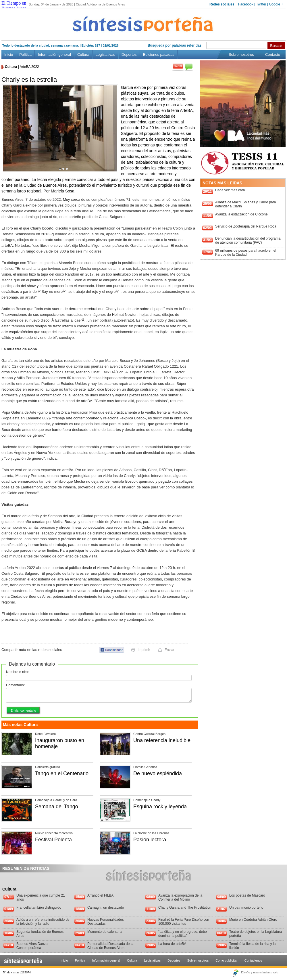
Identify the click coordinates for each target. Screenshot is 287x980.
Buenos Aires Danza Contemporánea (32, 946)
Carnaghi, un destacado (106, 908)
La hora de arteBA (172, 944)
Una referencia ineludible (162, 740)
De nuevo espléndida (158, 773)
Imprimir (144, 650)
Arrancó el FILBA (100, 895)
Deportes (129, 55)
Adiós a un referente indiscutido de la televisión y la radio (43, 922)
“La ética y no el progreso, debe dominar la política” (183, 934)
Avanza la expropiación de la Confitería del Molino (180, 897)
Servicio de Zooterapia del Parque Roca (246, 226)
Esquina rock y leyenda (160, 807)
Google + (276, 4)
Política (25, 55)
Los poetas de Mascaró (247, 895)
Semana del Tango (57, 807)
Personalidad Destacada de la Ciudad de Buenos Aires (110, 946)
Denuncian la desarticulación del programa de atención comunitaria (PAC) (248, 240)
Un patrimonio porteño (246, 908)
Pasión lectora (150, 840)
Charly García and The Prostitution (185, 908)
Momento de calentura (104, 932)
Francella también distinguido (39, 908)
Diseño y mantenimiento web (260, 972)
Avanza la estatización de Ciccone (241, 214)
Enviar (169, 650)
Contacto (273, 55)
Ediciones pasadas (159, 55)
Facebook (246, 4)
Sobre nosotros (241, 55)
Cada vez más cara (230, 190)
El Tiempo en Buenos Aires (14, 6)
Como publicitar (226, 960)
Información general (54, 55)
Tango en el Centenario (62, 773)
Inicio (9, 55)
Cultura (83, 55)
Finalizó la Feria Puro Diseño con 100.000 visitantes (184, 922)
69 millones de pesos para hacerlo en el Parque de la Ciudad (246, 253)
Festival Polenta (53, 840)
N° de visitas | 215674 (17, 972)
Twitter (261, 4)
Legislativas (105, 55)
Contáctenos (253, 960)
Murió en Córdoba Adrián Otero (253, 920)
